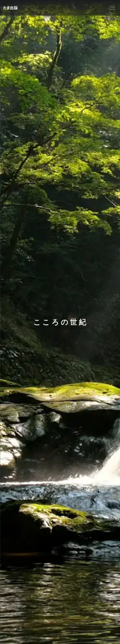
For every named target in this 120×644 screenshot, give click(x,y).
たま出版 (10, 8)
